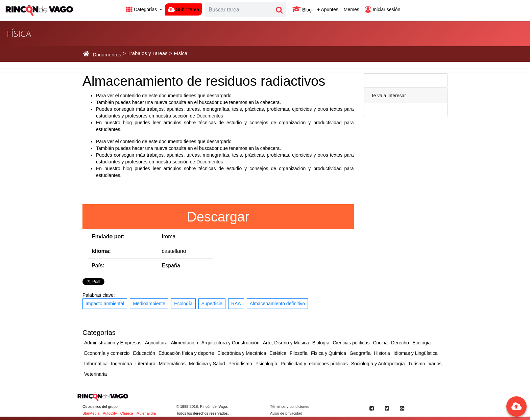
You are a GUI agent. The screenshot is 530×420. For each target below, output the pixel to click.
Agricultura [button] (156, 343)
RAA (236, 304)
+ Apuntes (328, 9)
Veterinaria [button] (95, 374)
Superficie (212, 304)
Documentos (210, 116)
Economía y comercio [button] (107, 353)
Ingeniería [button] (121, 364)
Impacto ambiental (105, 304)
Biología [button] (321, 343)
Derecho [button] (400, 343)
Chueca (127, 413)
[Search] (239, 10)
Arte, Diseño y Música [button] (286, 343)
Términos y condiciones (290, 406)
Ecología (183, 304)
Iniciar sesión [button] (383, 9)
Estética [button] (278, 353)
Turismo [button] (417, 364)
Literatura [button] (146, 364)
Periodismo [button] (240, 364)
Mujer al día (146, 413)
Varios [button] (435, 364)
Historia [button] (382, 353)
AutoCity (110, 413)
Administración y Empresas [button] (113, 343)
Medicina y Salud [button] (207, 364)
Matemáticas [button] (172, 364)
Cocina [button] (380, 343)
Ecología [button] (421, 343)
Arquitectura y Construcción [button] (231, 343)
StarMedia (91, 413)
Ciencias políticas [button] (351, 343)
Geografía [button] (360, 353)
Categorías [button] (142, 9)
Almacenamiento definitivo (277, 304)
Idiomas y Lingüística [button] (416, 353)
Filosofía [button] (299, 353)
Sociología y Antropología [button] (378, 364)
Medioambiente (149, 304)
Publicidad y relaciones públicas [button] (314, 364)
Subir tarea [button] (183, 9)
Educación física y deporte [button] (186, 353)
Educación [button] (144, 353)
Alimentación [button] (185, 343)
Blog (302, 9)
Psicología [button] (267, 364)
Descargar (218, 217)
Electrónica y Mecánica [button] (242, 353)
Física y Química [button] (329, 353)
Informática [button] (96, 364)
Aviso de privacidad (286, 413)
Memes (352, 9)
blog (127, 123)
